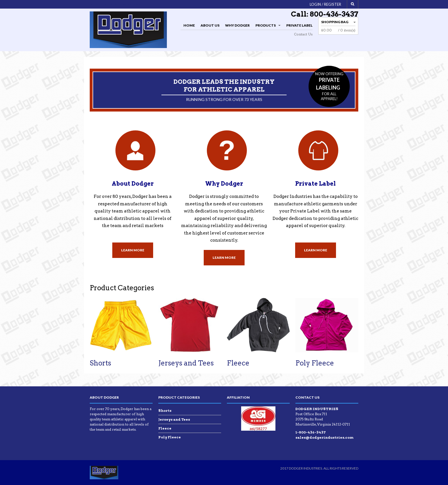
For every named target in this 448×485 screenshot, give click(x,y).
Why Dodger (237, 25)
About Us (210, 25)
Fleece (238, 363)
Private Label (299, 25)
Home (189, 25)
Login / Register (325, 4)
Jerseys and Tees (186, 363)
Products (267, 26)
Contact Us (303, 34)
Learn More (133, 250)
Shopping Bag (335, 22)
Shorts (100, 363)
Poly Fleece (315, 363)
